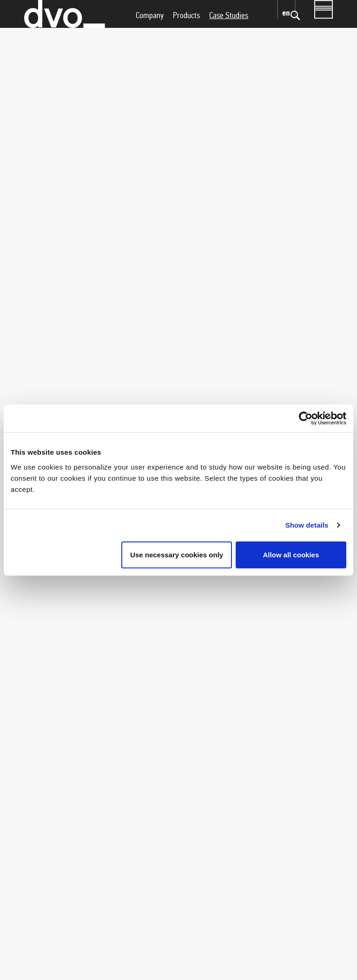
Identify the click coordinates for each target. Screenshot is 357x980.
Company (150, 34)
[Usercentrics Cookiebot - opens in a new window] (306, 418)
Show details (307, 525)
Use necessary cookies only (177, 554)
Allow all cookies (291, 554)
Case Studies (229, 34)
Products (186, 34)
